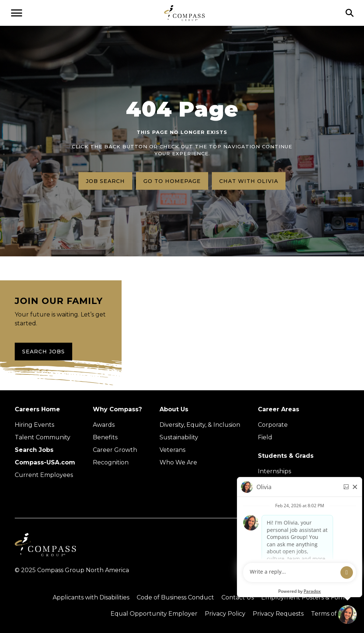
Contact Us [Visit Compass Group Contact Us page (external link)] (238, 597)
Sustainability (179, 437)
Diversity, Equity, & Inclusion (200, 425)
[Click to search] (350, 13)
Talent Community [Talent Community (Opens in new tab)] (43, 437)
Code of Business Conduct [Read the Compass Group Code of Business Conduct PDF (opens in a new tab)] (175, 597)
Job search (105, 181)
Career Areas (279, 409)
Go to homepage (172, 181)
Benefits (105, 437)
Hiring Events (34, 425)
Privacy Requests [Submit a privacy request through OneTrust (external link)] (278, 614)
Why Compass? (117, 409)
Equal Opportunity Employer (154, 614)
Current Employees (44, 475)
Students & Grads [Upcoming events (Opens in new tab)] (286, 456)
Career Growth (115, 450)
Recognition (111, 462)
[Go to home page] (184, 13)
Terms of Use (330, 614)
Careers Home (37, 409)
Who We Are (178, 462)
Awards (104, 425)
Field (265, 437)
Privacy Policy (225, 614)
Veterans (172, 450)
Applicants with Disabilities (91, 597)
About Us (174, 409)
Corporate (273, 425)
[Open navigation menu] (17, 13)
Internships (274, 471)
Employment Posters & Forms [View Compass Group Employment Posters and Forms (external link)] (305, 597)
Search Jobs (43, 352)
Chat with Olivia (249, 181)
